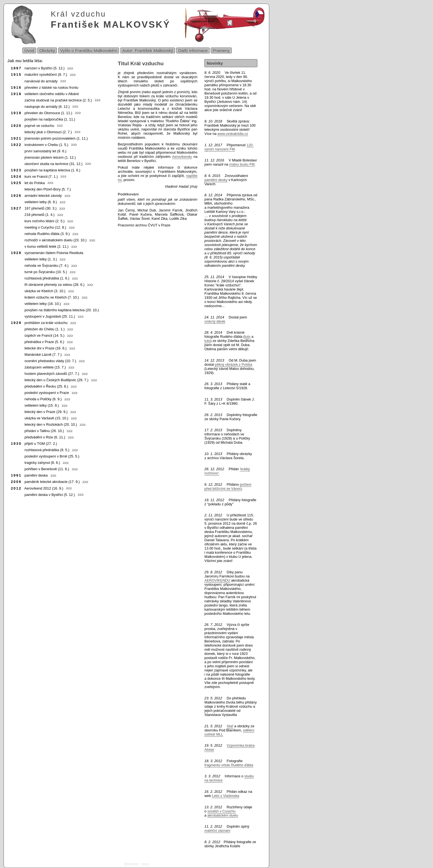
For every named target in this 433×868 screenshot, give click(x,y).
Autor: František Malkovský (148, 50)
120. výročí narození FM (229, 147)
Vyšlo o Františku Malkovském (89, 50)
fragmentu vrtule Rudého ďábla (229, 765)
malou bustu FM (242, 164)
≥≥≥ (69, 68)
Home (145, 864)
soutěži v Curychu (221, 811)
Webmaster (131, 864)
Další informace (193, 50)
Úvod (29, 50)
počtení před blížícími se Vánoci (228, 487)
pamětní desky (216, 180)
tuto (248, 337)
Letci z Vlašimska (225, 796)
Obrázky (47, 50)
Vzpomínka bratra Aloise (229, 747)
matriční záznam (217, 831)
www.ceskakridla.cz (233, 134)
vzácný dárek (215, 321)
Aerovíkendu (182, 157)
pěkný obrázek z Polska (233, 364)
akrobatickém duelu (223, 815)
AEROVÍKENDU (217, 580)
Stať (230, 726)
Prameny (221, 50)
